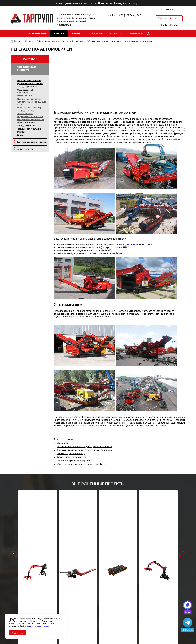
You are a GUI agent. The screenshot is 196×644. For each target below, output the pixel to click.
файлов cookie (25, 621)
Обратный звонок (169, 18)
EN (171, 9)
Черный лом (79, 41)
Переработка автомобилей (30, 120)
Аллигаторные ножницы (71, 453)
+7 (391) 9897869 (126, 15)
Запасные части (25, 149)
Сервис (77, 33)
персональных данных (39, 626)
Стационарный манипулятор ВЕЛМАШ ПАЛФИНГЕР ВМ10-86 (38, 537)
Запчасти (96, 33)
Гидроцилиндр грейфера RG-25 (118, 535)
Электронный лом (26, 123)
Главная (18, 41)
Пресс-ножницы (25, 96)
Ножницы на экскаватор (29, 108)
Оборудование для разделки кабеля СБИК (81, 464)
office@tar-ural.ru (171, 25)
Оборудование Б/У (27, 90)
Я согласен (17, 633)
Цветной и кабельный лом (30, 84)
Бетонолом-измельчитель (72, 457)
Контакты (136, 33)
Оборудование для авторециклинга (106, 41)
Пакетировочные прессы (29, 99)
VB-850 (121, 245)
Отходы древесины (27, 87)
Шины (20, 135)
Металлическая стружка (29, 81)
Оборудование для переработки (53, 41)
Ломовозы (63, 443)
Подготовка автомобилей (30, 117)
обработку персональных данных (70, 593)
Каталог (59, 33)
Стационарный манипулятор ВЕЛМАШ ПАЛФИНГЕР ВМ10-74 (158, 537)
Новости (116, 33)
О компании (38, 33)
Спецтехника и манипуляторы (32, 142)
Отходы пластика (26, 126)
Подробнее (38, 549)
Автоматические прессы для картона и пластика (85, 446)
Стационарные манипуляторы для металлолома (85, 450)
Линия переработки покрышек (74, 461)
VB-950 (130, 245)
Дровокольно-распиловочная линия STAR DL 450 (78, 537)
